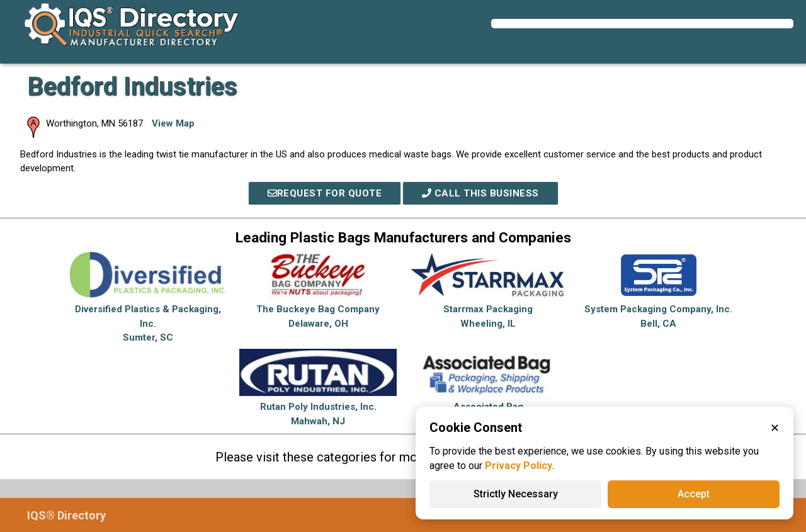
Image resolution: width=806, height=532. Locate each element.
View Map (173, 123)
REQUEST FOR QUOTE (325, 193)
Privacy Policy (519, 466)
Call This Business (480, 193)
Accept (694, 494)
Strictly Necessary (516, 494)
